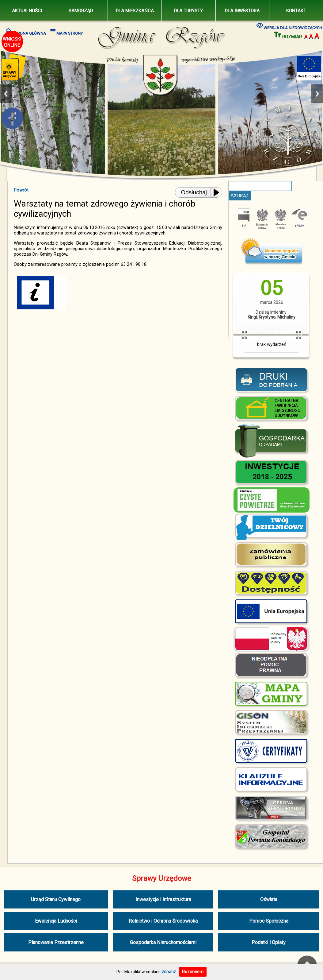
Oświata (269, 899)
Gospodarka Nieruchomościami (163, 942)
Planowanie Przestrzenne (56, 942)
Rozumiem (193, 972)
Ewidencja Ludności (56, 921)
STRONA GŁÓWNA (25, 31)
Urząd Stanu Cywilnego (56, 899)
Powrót (21, 190)
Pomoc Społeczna (269, 921)
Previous (6, 94)
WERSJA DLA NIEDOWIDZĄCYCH (289, 26)
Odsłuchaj (194, 192)
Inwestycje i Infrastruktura (163, 899)
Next (317, 94)
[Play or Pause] (218, 192)
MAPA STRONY (66, 31)
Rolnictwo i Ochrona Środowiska (163, 921)
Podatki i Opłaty (269, 942)
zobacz (169, 972)
